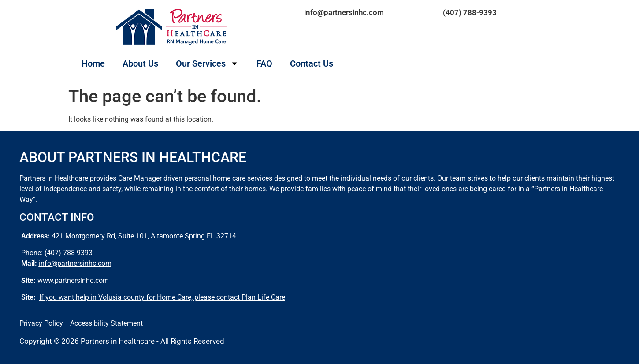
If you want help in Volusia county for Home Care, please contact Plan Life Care (162, 297)
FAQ (264, 63)
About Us (140, 63)
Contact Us (312, 63)
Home (93, 63)
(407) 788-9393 (470, 12)
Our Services (207, 63)
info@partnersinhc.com (344, 12)
